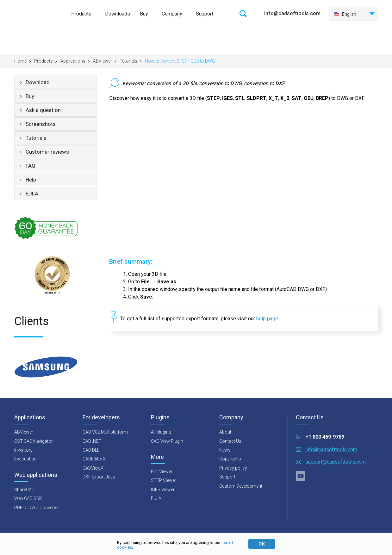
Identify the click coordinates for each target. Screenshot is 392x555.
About (225, 432)
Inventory (23, 450)
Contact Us (230, 441)
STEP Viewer (164, 480)
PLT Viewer (162, 472)
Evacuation (25, 459)
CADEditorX (94, 459)
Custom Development (241, 486)
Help (31, 180)
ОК (262, 544)
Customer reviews (47, 152)
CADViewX (93, 468)
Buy (144, 14)
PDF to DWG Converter (37, 508)
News (225, 450)
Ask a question (43, 110)
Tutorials (128, 61)
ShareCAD (24, 490)
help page (267, 319)
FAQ (31, 166)
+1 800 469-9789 (325, 437)
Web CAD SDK (28, 498)
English (345, 14)
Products (81, 14)
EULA (32, 194)
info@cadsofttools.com (292, 13)
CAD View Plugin (167, 441)
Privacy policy (233, 468)
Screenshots (41, 124)
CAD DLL (91, 450)
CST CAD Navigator (34, 441)
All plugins (161, 432)
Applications (73, 61)
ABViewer (103, 61)
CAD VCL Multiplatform (105, 432)
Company (172, 14)
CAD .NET (92, 441)
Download (38, 82)
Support (205, 14)
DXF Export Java (99, 477)
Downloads (118, 14)
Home (20, 61)
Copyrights (230, 459)
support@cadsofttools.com (336, 462)
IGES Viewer (163, 490)
